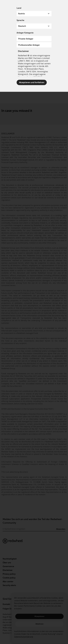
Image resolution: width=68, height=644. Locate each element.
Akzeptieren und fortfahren (32, 82)
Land (19, 8)
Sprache (20, 20)
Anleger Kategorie (25, 33)
